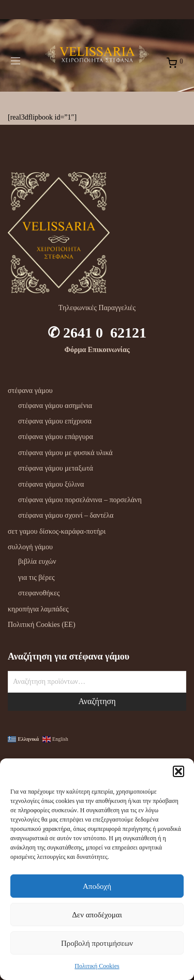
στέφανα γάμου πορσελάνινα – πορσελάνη (80, 500)
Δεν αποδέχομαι (97, 915)
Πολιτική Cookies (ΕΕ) (42, 625)
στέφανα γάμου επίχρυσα (55, 421)
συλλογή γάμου (30, 547)
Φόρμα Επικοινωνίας (97, 350)
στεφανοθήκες (39, 593)
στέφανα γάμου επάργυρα (56, 437)
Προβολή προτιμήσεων (97, 943)
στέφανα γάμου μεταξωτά (56, 468)
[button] (178, 771)
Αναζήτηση (97, 701)
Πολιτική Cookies (97, 966)
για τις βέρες (36, 577)
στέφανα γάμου (30, 391)
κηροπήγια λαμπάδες (38, 609)
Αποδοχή (97, 886)
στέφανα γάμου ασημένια (55, 406)
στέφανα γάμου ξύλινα (51, 484)
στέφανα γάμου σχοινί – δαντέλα (66, 515)
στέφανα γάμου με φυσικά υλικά (65, 453)
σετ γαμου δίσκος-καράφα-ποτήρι (57, 531)
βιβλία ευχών (37, 561)
